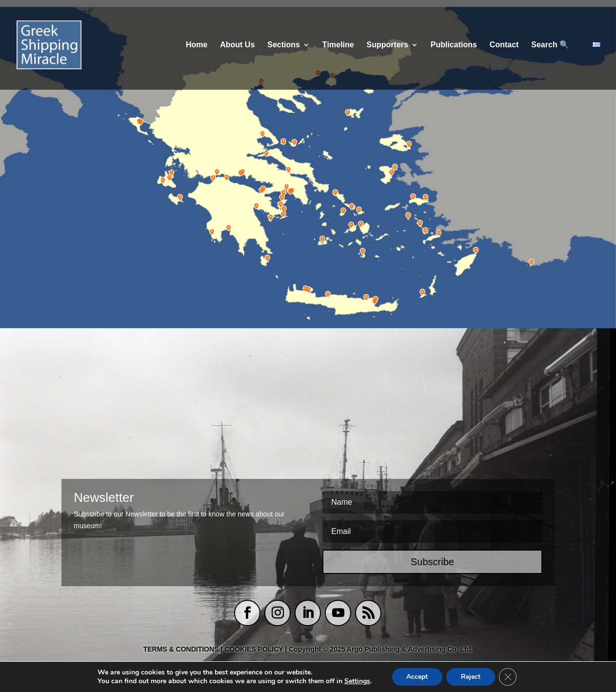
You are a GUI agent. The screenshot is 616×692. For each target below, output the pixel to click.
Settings (357, 681)
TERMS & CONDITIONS (181, 649)
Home (197, 45)
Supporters (387, 45)
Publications (454, 45)
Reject (471, 677)
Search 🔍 (550, 45)
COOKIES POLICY (255, 649)
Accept (417, 677)
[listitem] (139, 123)
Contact (504, 45)
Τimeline (338, 45)
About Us (237, 45)
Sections (284, 45)
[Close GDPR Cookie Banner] (508, 677)
